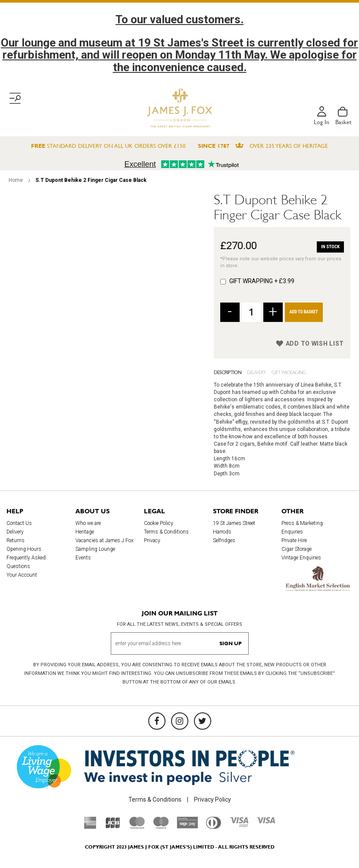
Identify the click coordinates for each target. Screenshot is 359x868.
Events (83, 558)
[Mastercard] (137, 827)
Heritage (85, 532)
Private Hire (294, 540)
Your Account (22, 575)
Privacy (152, 540)
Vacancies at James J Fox (105, 540)
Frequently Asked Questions (26, 562)
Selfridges (224, 540)
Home (16, 180)
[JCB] (113, 827)
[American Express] (90, 827)
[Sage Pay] (187, 826)
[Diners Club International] (214, 827)
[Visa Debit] (239, 825)
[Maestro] (161, 827)
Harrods (222, 532)
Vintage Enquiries (301, 558)
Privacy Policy (212, 799)
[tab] (231, 372)
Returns (16, 540)
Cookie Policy (159, 523)
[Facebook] (157, 721)
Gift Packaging (289, 372)
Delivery (256, 372)
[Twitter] (203, 721)
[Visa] (266, 821)
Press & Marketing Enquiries (302, 528)
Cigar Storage (297, 549)
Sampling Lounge (95, 549)
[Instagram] (180, 721)
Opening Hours (24, 549)
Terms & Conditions (166, 532)
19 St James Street (234, 523)
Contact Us (19, 523)
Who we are (88, 523)
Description (228, 372)
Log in (322, 122)
